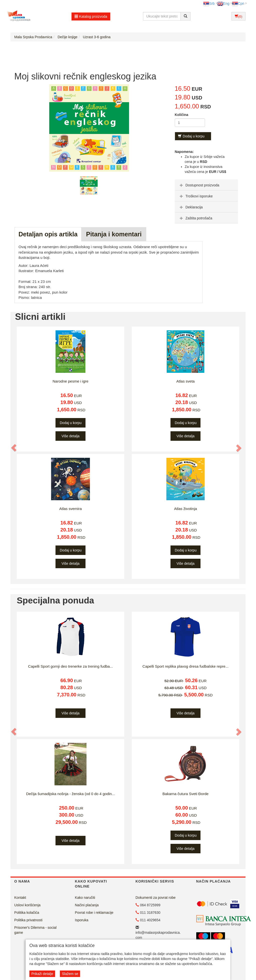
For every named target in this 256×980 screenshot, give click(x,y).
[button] (14, 448)
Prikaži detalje (42, 974)
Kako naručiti (85, 898)
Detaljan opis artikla (48, 234)
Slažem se (70, 974)
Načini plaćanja (87, 905)
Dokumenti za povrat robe (155, 898)
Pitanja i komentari (114, 234)
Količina (181, 115)
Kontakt (20, 898)
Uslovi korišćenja (27, 905)
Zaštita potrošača (195, 218)
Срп (238, 3)
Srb (209, 3)
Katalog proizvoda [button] (91, 16)
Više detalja (70, 436)
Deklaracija (191, 207)
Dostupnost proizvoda (199, 185)
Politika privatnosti (28, 920)
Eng (223, 3)
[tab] (206, 185)
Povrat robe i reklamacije (94, 913)
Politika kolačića (27, 913)
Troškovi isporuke (196, 196)
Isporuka (82, 920)
